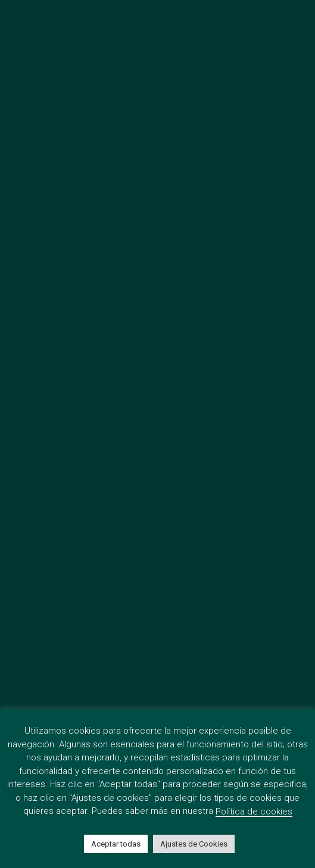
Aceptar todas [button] (116, 844)
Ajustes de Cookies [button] (194, 844)
